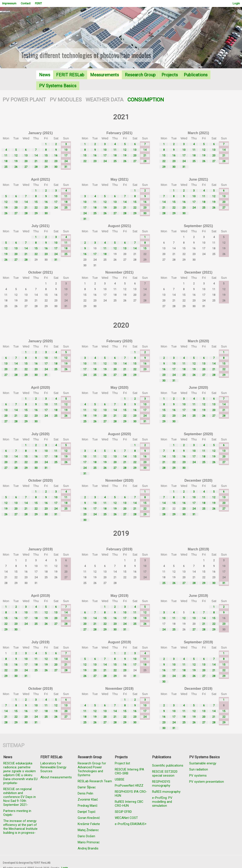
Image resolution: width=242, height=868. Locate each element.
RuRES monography (166, 792)
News (45, 75)
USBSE (120, 779)
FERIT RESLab (70, 75)
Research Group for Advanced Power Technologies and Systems (92, 769)
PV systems (198, 776)
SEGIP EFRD (123, 812)
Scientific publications (168, 765)
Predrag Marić (88, 806)
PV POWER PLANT (24, 100)
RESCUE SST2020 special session (165, 774)
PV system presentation (207, 782)
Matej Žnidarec (88, 830)
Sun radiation (199, 769)
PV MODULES (66, 100)
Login (236, 3)
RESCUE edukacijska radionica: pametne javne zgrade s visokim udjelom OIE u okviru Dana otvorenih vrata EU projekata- (20, 773)
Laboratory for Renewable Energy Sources (53, 767)
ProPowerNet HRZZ (129, 786)
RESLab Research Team (95, 781)
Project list (122, 763)
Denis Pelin (85, 793)
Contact (26, 3)
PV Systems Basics (58, 86)
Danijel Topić (87, 812)
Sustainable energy (203, 763)
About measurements (56, 777)
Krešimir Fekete (89, 824)
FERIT (38, 3)
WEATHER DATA (105, 100)
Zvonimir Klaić (88, 800)
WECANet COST (126, 818)
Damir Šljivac (87, 787)
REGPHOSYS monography (161, 784)
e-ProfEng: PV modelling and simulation (162, 802)
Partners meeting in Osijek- (17, 813)
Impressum (9, 3)
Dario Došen (86, 836)
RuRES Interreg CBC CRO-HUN (129, 804)
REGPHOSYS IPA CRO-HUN (131, 794)
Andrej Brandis (88, 848)
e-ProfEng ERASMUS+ (131, 824)
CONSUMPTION (146, 100)
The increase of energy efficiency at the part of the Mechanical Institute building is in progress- (20, 827)
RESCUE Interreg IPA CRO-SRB (129, 771)
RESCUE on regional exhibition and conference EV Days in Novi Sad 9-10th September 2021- (20, 797)
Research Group (140, 75)
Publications (196, 75)
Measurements (105, 75)
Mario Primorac (89, 842)
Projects (170, 75)
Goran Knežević (89, 818)
